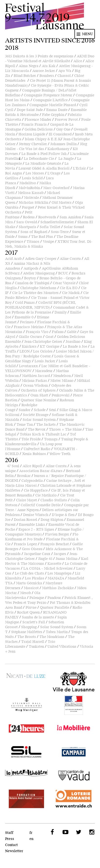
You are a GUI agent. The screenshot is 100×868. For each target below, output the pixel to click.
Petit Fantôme (19, 215)
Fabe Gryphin (53, 115)
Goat (50, 337)
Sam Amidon (70, 217)
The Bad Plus (42, 237)
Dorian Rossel (26, 520)
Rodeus (29, 217)
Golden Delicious (39, 129)
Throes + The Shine (65, 429)
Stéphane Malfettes (27, 632)
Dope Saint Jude (30, 110)
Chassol (64, 76)
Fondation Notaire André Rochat (26, 799)
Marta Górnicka (29, 583)
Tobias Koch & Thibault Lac (43, 434)
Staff (9, 833)
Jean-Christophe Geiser (43, 342)
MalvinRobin (29, 188)
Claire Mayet (27, 500)
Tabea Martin (57, 632)
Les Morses (35, 173)
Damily (61, 312)
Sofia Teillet (50, 227)
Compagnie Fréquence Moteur (48, 95)
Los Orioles (43, 351)
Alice (78, 61)
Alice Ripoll (32, 466)
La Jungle (66, 159)
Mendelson (62, 376)
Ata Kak (49, 66)
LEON (25, 351)
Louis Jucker (45, 361)
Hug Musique (26, 705)
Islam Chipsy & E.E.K (43, 139)
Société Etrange (36, 415)
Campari (74, 752)
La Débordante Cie (39, 159)
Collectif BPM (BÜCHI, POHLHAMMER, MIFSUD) (41, 305)
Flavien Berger (57, 534)
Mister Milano (62, 381)
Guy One (63, 129)
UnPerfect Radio (37, 449)
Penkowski (61, 395)
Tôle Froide (31, 439)
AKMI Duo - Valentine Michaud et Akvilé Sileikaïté (50, 59)
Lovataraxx (28, 366)
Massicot (31, 588)
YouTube (65, 832)
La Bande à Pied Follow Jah (44, 154)
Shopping (29, 627)
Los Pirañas (35, 578)
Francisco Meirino (29, 327)
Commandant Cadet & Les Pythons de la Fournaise (47, 310)
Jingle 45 (45, 559)
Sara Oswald (27, 222)
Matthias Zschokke (58, 588)
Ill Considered (60, 134)
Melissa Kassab (31, 193)
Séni (52, 410)
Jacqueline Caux (37, 554)
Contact (11, 845)
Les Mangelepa (59, 573)
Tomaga (51, 439)
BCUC (63, 273)
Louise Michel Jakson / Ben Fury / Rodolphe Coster (50, 354)
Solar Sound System (39, 420)
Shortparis (27, 227)
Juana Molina (67, 559)
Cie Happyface (36, 490)
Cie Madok (71, 293)
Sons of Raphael (34, 232)
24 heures (26, 728)
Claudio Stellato (54, 500)
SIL (26, 752)
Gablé (72, 332)
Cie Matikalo (46, 495)
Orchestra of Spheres (38, 390)
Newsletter (14, 851)
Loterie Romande (74, 799)
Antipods (31, 268)
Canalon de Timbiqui (32, 283)
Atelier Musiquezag (39, 273)
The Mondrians (52, 637)
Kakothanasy (58, 149)
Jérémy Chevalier (33, 144)
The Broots (27, 637)
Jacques (60, 554)
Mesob (26, 593)
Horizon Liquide (32, 134)
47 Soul (13, 466)
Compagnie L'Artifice (50, 100)
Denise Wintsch (36, 515)
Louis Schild (32, 178)
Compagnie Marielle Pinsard (53, 105)
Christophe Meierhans (38, 288)
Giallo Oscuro (30, 337)
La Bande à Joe (75, 347)
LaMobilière (74, 728)
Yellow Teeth (60, 454)
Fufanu (58, 332)
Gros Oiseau (32, 549)
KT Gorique (50, 347)
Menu (87, 34)
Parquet (28, 207)
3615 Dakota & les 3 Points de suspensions (39, 56)
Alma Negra (29, 66)
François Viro (37, 332)
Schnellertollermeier (57, 222)
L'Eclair (79, 168)
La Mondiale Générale (43, 164)
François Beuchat (55, 544)
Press (10, 839)
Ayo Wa (65, 71)
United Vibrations (62, 647)
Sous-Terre (60, 232)
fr (31, 833)
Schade (40, 410)
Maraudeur (44, 371)
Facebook (52, 832)
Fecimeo (27, 322)
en (31, 839)
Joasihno (73, 342)
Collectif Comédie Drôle (41, 505)
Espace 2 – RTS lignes (36, 530)
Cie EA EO (69, 288)
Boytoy (30, 278)
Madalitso (28, 183)
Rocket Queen (28, 612)
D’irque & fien (63, 515)
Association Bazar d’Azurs (41, 471)
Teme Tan (25, 425)
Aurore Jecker (44, 71)
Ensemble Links (32, 525)
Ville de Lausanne (74, 682)
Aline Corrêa (70, 259)
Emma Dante (57, 110)
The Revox (37, 429)
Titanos (33, 242)
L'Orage (54, 173)
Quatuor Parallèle (55, 608)
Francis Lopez (25, 544)
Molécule (32, 198)
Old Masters (62, 203)
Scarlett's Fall (34, 622)
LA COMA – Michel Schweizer (48, 569)
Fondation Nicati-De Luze (26, 678)
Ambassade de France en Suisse (74, 705)
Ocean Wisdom (36, 386)
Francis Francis (34, 125)
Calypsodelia (32, 481)
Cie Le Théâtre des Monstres (35, 293)
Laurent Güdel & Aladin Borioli (44, 168)
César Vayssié (64, 283)
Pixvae (31, 608)
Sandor (25, 410)
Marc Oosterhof (56, 188)
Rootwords (47, 217)
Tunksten (36, 647)
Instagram (91, 832)
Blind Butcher (25, 76)
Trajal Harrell (33, 642)
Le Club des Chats (29, 573)
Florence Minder (38, 120)
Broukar (24, 476)
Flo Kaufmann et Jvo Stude (42, 537)
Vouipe (48, 242)
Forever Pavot (66, 120)
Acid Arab (13, 259)
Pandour (54, 598)
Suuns (23, 237)
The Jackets (46, 425)
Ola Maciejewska (23, 595)
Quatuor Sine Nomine (38, 400)
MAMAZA (56, 578)
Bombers (47, 76)
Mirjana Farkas (34, 381)
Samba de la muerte (38, 617)
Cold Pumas (25, 303)
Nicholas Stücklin (33, 203)
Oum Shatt (39, 395)
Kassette (54, 564)
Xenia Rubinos (34, 454)
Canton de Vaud (74, 775)
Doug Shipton (52, 520)
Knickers (29, 347)
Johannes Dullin (64, 144)
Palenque (37, 598)
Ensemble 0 (24, 317)
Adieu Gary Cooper (41, 259)
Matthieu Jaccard (36, 376)
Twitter (78, 832)
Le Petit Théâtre (26, 775)
